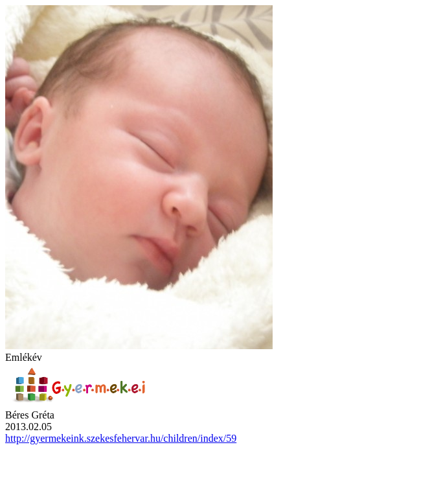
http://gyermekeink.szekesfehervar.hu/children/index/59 (121, 438)
